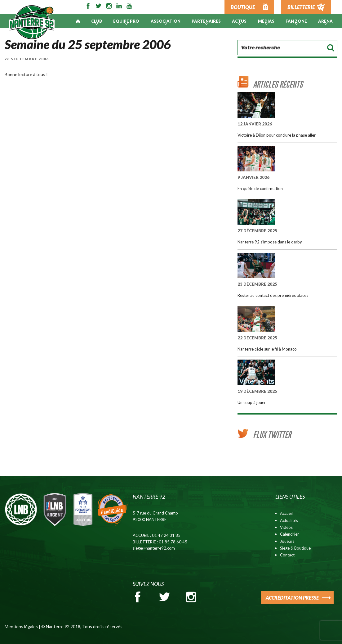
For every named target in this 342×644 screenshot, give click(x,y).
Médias (266, 21)
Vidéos (286, 527)
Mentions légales (21, 626)
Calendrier (289, 534)
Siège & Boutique (295, 548)
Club (97, 21)
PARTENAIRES (206, 21)
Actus (239, 21)
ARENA (325, 21)
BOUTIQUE (243, 7)
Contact (287, 555)
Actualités (289, 520)
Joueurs (287, 541)
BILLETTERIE (301, 7)
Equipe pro (126, 21)
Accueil (286, 513)
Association (166, 21)
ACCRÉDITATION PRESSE (292, 598)
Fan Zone (296, 21)
